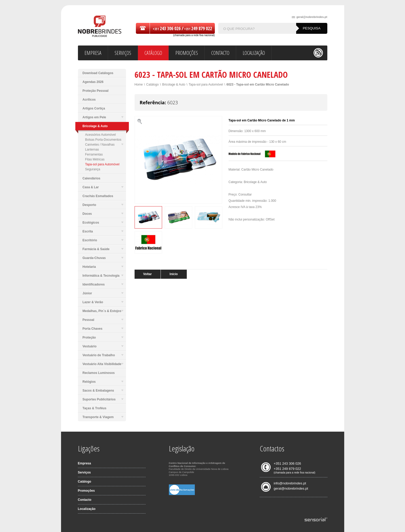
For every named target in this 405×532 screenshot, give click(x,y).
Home (139, 85)
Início (174, 274)
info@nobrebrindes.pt (290, 483)
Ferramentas (94, 154)
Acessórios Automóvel (101, 135)
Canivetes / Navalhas (104, 145)
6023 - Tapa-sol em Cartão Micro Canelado (258, 85)
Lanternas (92, 150)
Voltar (147, 274)
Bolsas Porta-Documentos (103, 140)
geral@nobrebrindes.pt (310, 17)
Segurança (93, 169)
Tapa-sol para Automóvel (102, 164)
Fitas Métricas (95, 159)
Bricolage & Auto (174, 85)
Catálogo (152, 85)
